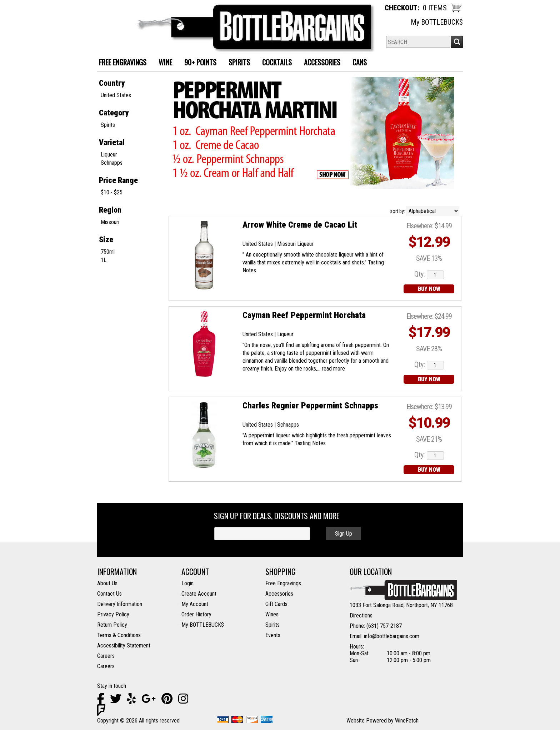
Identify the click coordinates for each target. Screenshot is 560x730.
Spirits (237, 63)
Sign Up (344, 534)
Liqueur (109, 155)
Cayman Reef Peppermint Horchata (304, 315)
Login (187, 583)
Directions (361, 615)
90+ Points (200, 62)
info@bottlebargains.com (392, 636)
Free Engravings (283, 583)
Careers (106, 656)
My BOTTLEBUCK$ (437, 22)
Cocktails (274, 63)
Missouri (110, 222)
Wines (272, 614)
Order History (196, 614)
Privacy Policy (113, 614)
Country (112, 83)
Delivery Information (120, 604)
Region (110, 210)
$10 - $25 (112, 192)
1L (104, 260)
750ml (108, 252)
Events (273, 635)
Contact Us (109, 594)
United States (116, 95)
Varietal (112, 142)
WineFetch (407, 721)
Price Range (118, 180)
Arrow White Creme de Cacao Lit (300, 225)
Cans (357, 63)
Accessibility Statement (124, 645)
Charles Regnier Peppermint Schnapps (310, 406)
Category (114, 113)
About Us (107, 583)
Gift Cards (276, 604)
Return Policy (112, 625)
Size (106, 240)
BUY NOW (429, 289)
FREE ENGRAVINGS (123, 62)
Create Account (199, 594)
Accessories (319, 63)
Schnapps (112, 163)
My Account (195, 604)
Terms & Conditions (119, 635)
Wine (163, 63)
